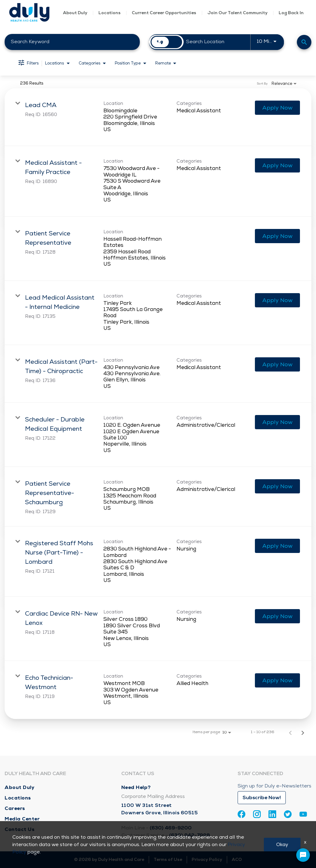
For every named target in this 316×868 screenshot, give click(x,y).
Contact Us (20, 829)
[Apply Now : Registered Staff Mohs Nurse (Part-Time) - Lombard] (277, 546)
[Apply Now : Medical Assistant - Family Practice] (277, 165)
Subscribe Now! (262, 798)
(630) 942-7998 (190, 835)
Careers (15, 808)
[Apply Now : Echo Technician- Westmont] (277, 680)
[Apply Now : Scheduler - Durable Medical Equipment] (277, 422)
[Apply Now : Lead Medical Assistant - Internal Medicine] (277, 300)
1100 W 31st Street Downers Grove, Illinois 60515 (160, 809)
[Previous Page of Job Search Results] (290, 732)
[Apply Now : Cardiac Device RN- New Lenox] (277, 616)
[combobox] (72, 42)
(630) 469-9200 (171, 828)
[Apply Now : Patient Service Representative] (277, 236)
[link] (158, 117)
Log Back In (291, 13)
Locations (110, 13)
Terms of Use (168, 860)
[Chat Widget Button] (303, 855)
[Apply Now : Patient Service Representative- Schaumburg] (277, 486)
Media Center (22, 819)
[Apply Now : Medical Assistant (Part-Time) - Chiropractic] (277, 364)
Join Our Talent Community (237, 13)
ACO (237, 860)
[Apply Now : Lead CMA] (277, 108)
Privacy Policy (207, 860)
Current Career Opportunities (164, 13)
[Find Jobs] (304, 42)
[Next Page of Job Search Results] (303, 732)
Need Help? (136, 787)
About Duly (75, 13)
